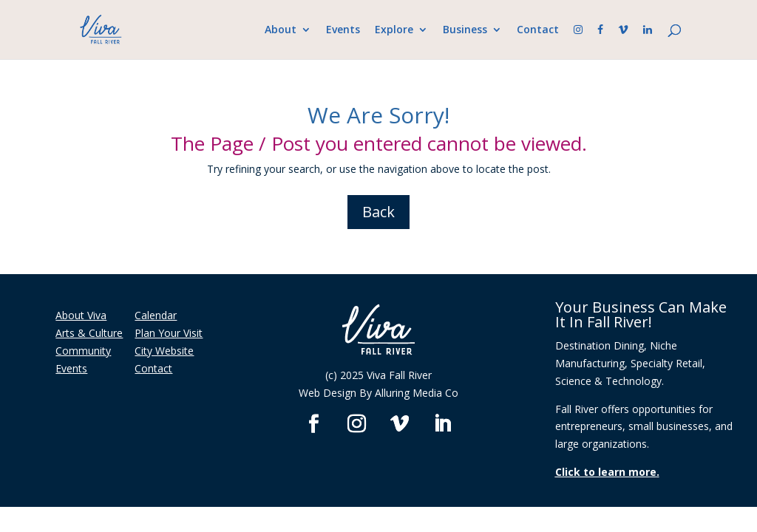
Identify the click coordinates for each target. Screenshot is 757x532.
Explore (394, 30)
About (281, 30)
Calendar (156, 315)
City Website (164, 351)
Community (83, 351)
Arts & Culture (89, 333)
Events (343, 30)
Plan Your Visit (169, 333)
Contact (538, 30)
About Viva (81, 315)
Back (378, 212)
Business (465, 30)
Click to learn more (606, 472)
